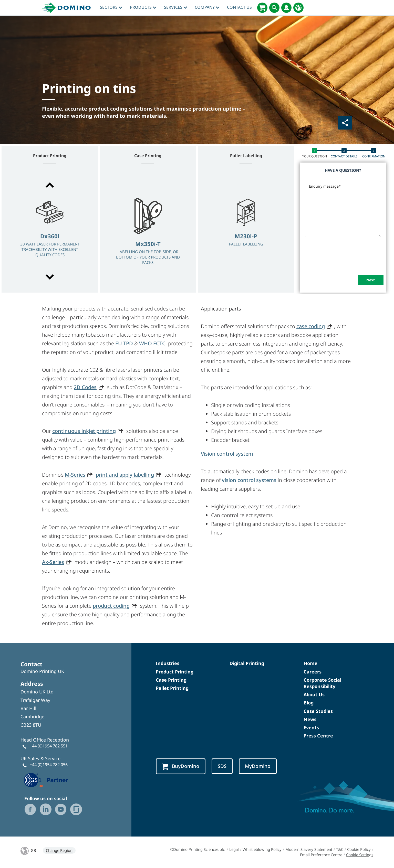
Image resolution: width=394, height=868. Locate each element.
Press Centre (318, 736)
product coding (111, 606)
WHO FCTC (152, 343)
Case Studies (318, 711)
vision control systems (249, 480)
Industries (168, 663)
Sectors (111, 7)
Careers (313, 672)
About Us (314, 694)
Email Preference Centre (321, 855)
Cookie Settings (360, 855)
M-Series (75, 475)
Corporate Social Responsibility (322, 683)
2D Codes (85, 387)
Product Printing (175, 672)
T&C (340, 849)
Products (143, 7)
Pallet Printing (172, 688)
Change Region (59, 850)
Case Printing (171, 680)
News (310, 719)
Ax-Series (53, 562)
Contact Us (239, 7)
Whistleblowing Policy (262, 849)
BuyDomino (181, 766)
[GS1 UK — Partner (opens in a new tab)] (46, 779)
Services (176, 7)
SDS (222, 766)
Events (311, 727)
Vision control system (227, 454)
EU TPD (124, 343)
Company (207, 7)
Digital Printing (247, 663)
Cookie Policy (359, 849)
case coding (311, 326)
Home (310, 663)
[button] (50, 185)
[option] (50, 232)
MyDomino (258, 766)
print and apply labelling (125, 475)
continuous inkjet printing (84, 431)
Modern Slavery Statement (309, 849)
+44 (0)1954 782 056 (49, 765)
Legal (234, 849)
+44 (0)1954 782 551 (49, 746)
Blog (309, 703)
